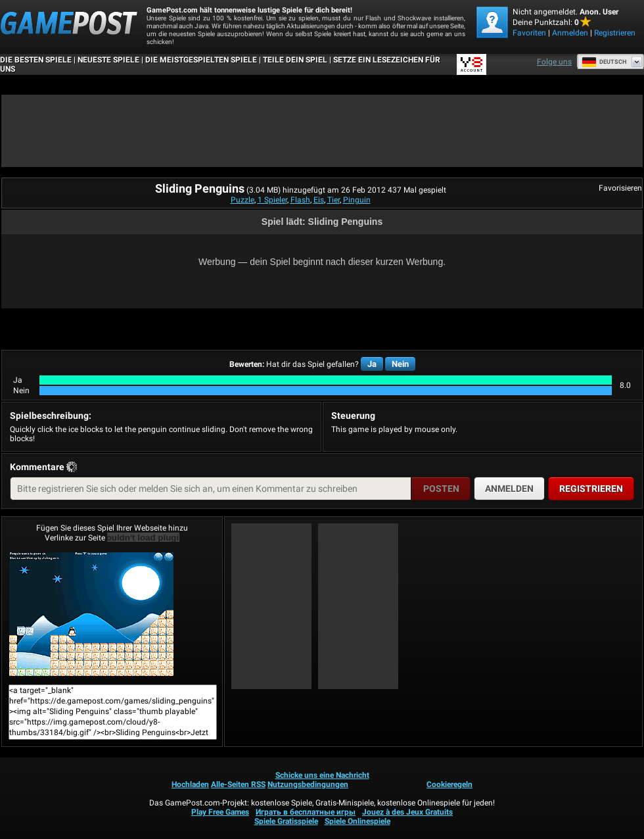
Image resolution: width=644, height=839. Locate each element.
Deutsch (604, 62)
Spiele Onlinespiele (357, 821)
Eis (319, 200)
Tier (333, 200)
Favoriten (529, 33)
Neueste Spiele (108, 60)
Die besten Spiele (36, 60)
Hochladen (190, 784)
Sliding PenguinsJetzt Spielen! (91, 614)
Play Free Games (220, 812)
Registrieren (615, 33)
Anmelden (570, 33)
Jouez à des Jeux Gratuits (407, 812)
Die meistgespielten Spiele (201, 60)
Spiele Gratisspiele (286, 821)
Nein (400, 364)
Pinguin (357, 200)
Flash (300, 200)
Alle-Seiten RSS (238, 784)
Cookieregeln (449, 784)
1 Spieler (272, 200)
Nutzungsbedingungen (308, 784)
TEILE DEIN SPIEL (295, 60)
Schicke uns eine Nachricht (322, 775)
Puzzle (242, 200)
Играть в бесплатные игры (306, 812)
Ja (372, 364)
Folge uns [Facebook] (554, 62)
